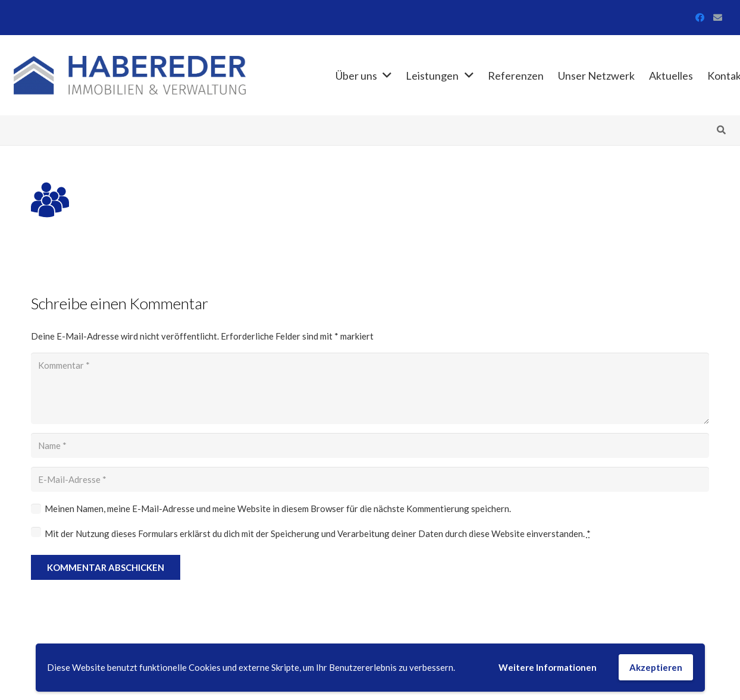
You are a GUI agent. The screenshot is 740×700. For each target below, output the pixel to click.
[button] (721, 130)
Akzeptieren (656, 667)
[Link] (130, 76)
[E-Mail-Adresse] (718, 18)
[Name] (370, 445)
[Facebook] (700, 18)
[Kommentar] (370, 388)
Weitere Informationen (548, 667)
